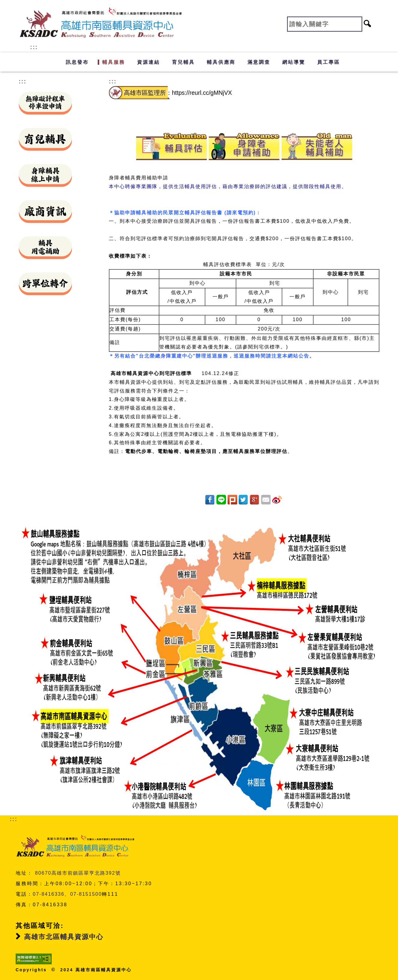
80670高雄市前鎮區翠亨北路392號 (78, 873)
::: (34, 47)
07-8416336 (49, 894)
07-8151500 (86, 894)
